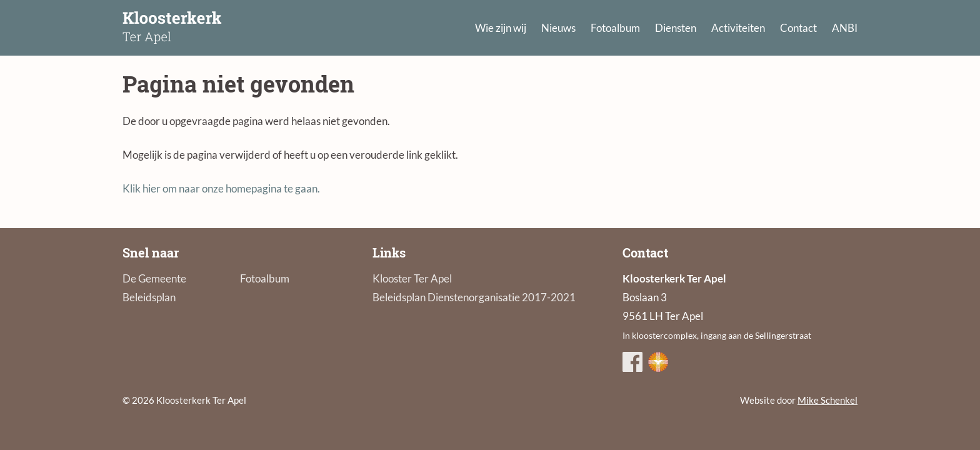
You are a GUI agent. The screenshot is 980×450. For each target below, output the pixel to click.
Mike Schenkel (827, 400)
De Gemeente (154, 278)
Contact (798, 28)
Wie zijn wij (501, 28)
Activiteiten (738, 28)
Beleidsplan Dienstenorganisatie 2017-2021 (474, 297)
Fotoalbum (615, 28)
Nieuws (558, 28)
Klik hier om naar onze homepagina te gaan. (221, 188)
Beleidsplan (149, 297)
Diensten (676, 28)
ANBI (845, 28)
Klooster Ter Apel (412, 278)
